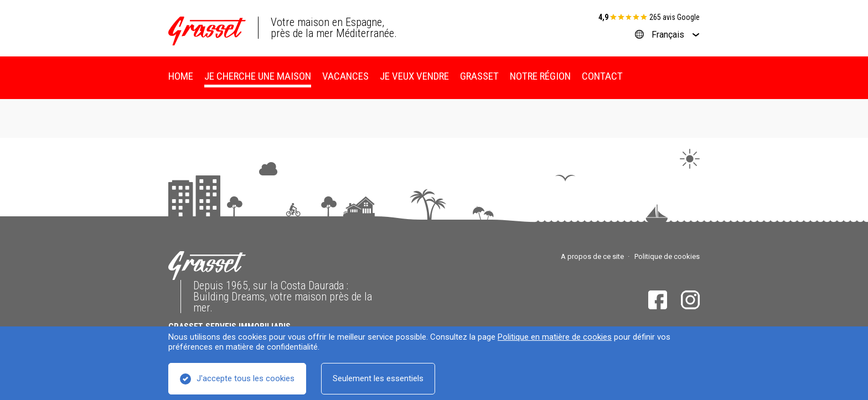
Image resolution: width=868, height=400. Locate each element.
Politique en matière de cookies (555, 337)
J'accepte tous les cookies (246, 378)
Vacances (345, 76)
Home (181, 76)
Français (668, 35)
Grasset (479, 76)
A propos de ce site (592, 256)
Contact (602, 76)
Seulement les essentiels (378, 378)
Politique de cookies (667, 256)
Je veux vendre (414, 76)
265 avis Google (675, 17)
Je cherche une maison (258, 76)
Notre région (540, 76)
